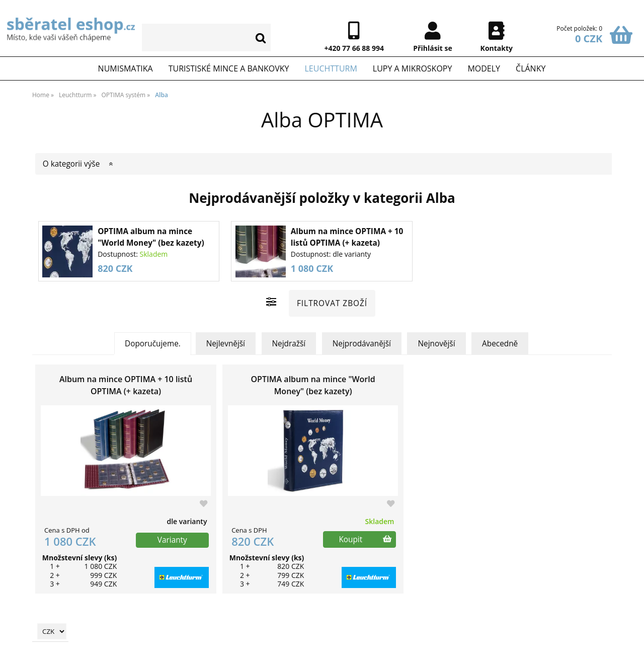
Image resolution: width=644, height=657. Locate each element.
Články (531, 68)
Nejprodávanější (362, 344)
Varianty (172, 540)
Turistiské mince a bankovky (229, 68)
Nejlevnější (226, 344)
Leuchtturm (331, 68)
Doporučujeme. (153, 344)
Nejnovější (436, 344)
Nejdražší (289, 344)
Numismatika (126, 68)
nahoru (629, 642)
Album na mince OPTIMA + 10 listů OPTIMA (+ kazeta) (126, 385)
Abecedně (500, 344)
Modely (484, 68)
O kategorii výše (71, 164)
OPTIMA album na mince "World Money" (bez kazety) (313, 385)
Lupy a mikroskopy (413, 68)
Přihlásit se (433, 48)
